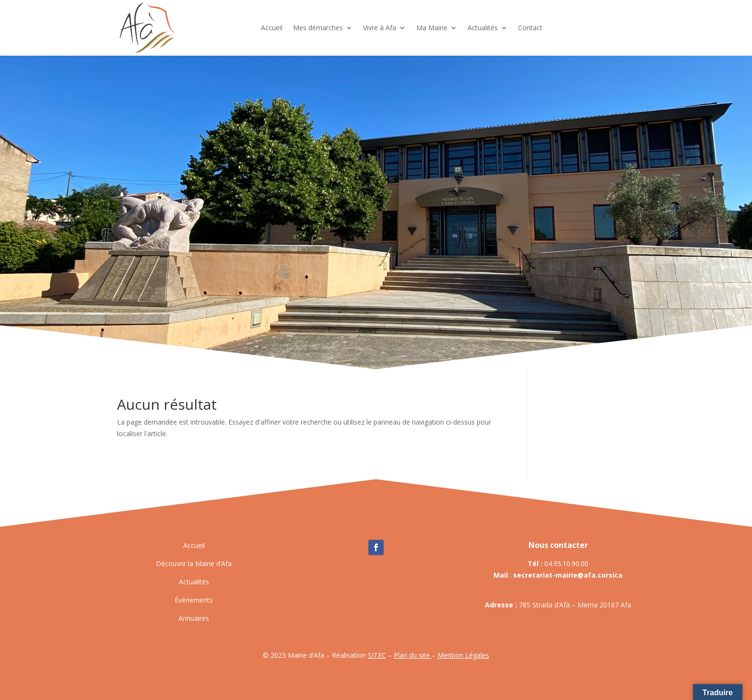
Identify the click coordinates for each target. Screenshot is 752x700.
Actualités (483, 28)
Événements (194, 600)
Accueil (272, 28)
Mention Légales (463, 655)
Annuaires (194, 618)
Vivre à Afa (380, 28)
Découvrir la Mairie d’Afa (194, 564)
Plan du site (413, 655)
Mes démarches (318, 28)
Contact (530, 28)
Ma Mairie (432, 28)
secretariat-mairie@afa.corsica (568, 575)
